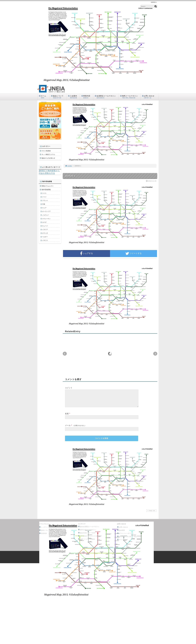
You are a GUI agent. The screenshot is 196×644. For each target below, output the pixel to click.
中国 (44, 204)
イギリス (45, 240)
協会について (59, 97)
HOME (68, 166)
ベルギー (45, 237)
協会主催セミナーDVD (86, 536)
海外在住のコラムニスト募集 (89, 539)
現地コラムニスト (48, 186)
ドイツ (44, 197)
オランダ (45, 233)
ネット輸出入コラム (48, 154)
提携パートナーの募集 (86, 542)
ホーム (44, 97)
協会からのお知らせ (48, 158)
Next (155, 354)
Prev (65, 354)
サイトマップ (122, 542)
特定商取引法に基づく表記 (127, 539)
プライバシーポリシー (125, 536)
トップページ (44, 530)
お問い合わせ (150, 97)
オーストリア (46, 211)
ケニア (44, 208)
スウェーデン (46, 219)
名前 (67, 417)
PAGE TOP (151, 514)
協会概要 (121, 533)
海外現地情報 (46, 190)
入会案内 (74, 97)
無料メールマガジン (130, 97)
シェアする (86, 254)
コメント (69, 388)
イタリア (45, 230)
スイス (44, 193)
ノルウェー (46, 215)
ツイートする (133, 254)
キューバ (45, 226)
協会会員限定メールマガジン (89, 529)
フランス (45, 200)
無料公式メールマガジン (87, 533)
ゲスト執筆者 (46, 151)
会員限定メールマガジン (106, 97)
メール (68, 428)
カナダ (44, 222)
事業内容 (87, 97)
